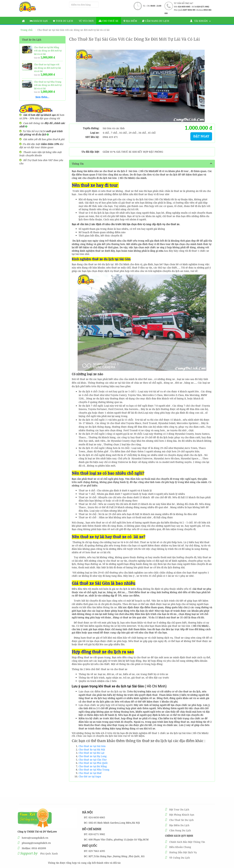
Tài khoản (200, 21)
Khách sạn (39, 21)
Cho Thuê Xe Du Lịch (181, 820)
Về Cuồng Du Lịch (180, 858)
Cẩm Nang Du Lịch (180, 830)
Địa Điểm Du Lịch (179, 825)
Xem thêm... (42, 97)
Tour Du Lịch (63, 21)
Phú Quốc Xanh (49, 854)
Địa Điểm (130, 21)
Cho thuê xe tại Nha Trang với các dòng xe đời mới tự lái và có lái (48, 85)
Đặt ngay (201, 136)
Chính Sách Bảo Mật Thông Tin (187, 842)
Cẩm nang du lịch (156, 21)
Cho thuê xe (109, 21)
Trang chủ (26, 30)
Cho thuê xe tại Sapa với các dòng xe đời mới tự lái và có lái (47, 68)
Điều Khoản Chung (180, 847)
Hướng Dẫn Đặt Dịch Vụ (183, 852)
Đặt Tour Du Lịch (179, 809)
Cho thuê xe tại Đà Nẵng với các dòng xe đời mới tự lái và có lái (48, 51)
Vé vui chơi (86, 21)
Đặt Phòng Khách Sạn (182, 815)
